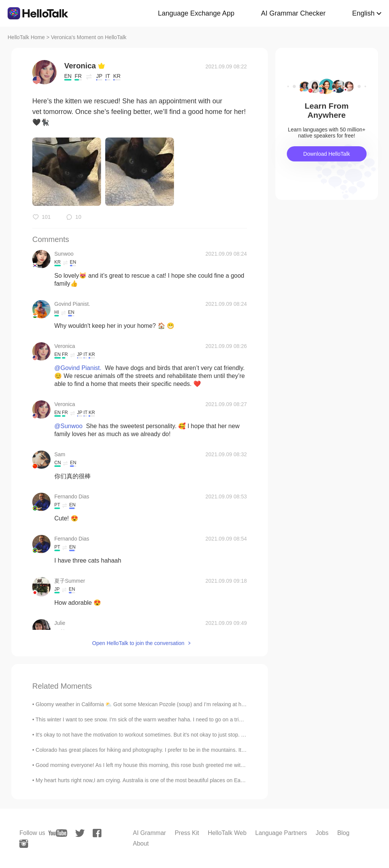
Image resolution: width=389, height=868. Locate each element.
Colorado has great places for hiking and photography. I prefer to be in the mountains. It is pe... (147, 750)
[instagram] (24, 844)
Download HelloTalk (327, 154)
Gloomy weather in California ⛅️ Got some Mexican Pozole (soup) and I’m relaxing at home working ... (157, 704)
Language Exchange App (196, 13)
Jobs (322, 833)
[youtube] (58, 833)
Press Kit (187, 833)
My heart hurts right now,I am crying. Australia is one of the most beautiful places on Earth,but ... (149, 780)
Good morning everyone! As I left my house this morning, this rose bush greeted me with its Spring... (154, 765)
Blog (343, 833)
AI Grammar (149, 833)
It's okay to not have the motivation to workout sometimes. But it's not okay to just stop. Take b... (148, 735)
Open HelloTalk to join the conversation (138, 643)
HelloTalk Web (227, 833)
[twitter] (80, 833)
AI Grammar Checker (293, 13)
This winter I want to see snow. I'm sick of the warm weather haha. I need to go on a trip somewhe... (153, 719)
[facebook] (97, 833)
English (363, 13)
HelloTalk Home (26, 37)
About (141, 843)
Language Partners (281, 833)
